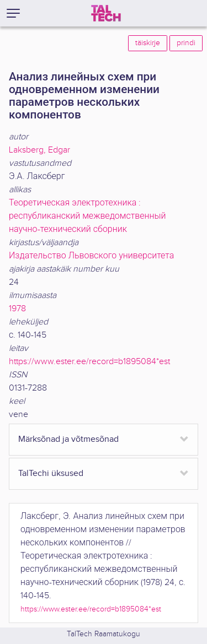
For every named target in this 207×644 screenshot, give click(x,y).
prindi (186, 43)
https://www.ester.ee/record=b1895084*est (89, 362)
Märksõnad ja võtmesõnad (68, 439)
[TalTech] (106, 13)
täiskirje (148, 43)
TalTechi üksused (51, 473)
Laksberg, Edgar (39, 150)
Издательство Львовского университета (91, 256)
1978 (17, 309)
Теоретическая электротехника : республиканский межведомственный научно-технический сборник (87, 216)
